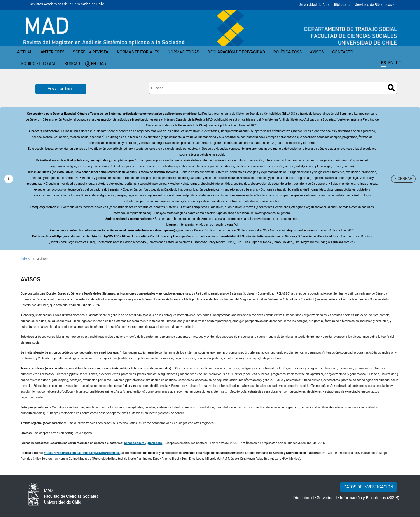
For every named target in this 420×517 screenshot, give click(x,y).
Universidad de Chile (314, 5)
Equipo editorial (39, 64)
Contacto (343, 52)
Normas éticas (183, 52)
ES (384, 63)
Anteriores (52, 52)
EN (391, 63)
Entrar (99, 64)
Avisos (317, 52)
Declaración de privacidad (236, 52)
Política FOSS (288, 52)
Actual (25, 52)
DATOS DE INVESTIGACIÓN (368, 487)
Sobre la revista (91, 52)
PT (399, 63)
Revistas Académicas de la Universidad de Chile (67, 4)
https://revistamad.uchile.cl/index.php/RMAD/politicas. (94, 236)
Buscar (72, 64)
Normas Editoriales (138, 52)
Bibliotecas (343, 5)
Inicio (25, 259)
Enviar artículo (61, 89)
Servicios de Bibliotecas (373, 5)
